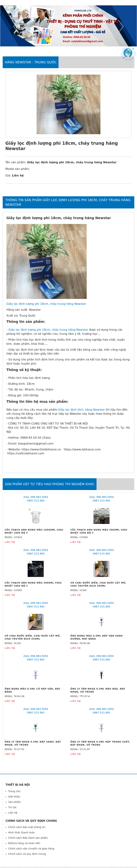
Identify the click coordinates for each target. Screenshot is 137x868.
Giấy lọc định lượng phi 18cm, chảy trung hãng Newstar (46, 304)
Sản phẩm (15, 802)
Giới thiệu (14, 797)
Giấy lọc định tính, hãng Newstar (82, 410)
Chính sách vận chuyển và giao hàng (31, 849)
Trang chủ (14, 791)
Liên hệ (13, 813)
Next (121, 26)
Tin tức (12, 807)
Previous (16, 26)
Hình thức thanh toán (21, 832)
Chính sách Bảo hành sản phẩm (28, 838)
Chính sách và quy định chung (27, 854)
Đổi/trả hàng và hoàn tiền (24, 843)
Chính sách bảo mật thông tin (27, 827)
